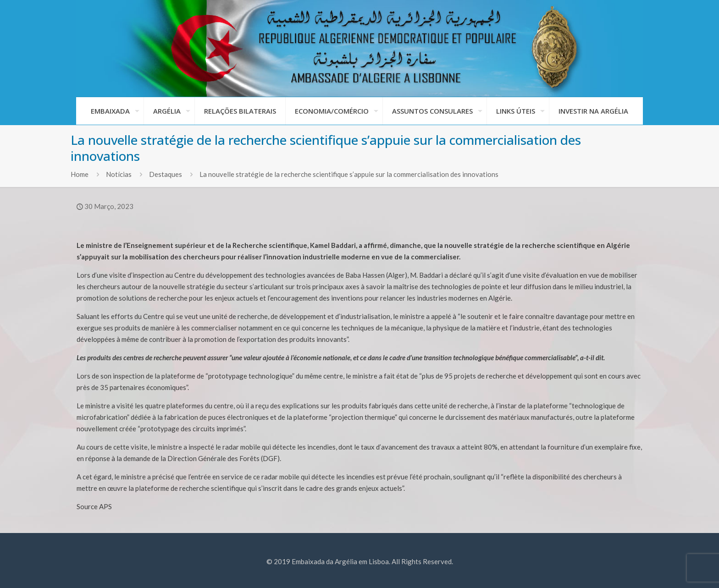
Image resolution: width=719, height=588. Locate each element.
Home (80, 174)
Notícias (119, 174)
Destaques (166, 174)
